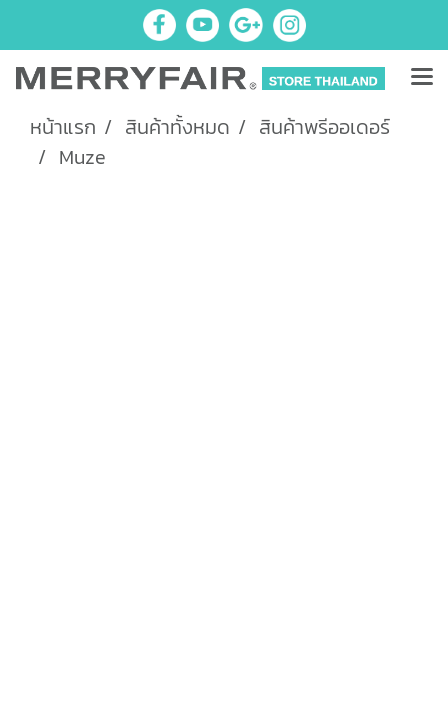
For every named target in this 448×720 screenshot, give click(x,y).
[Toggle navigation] (422, 78)
